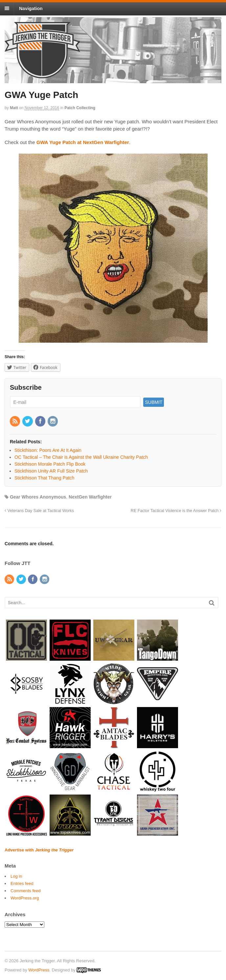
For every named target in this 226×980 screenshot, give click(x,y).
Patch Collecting (80, 108)
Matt (14, 108)
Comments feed (26, 891)
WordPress (39, 970)
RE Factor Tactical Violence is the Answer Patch (176, 511)
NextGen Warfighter (90, 497)
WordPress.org (25, 898)
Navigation (31, 9)
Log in (16, 876)
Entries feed (22, 883)
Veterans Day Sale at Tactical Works (39, 511)
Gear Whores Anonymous (38, 497)
